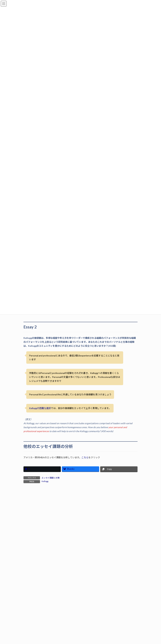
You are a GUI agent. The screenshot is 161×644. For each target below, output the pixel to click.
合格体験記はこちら (80, 576)
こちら (85, 457)
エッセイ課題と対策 (51, 478)
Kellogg (45, 481)
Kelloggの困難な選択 (40, 408)
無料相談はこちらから (80, 608)
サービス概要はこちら (80, 544)
